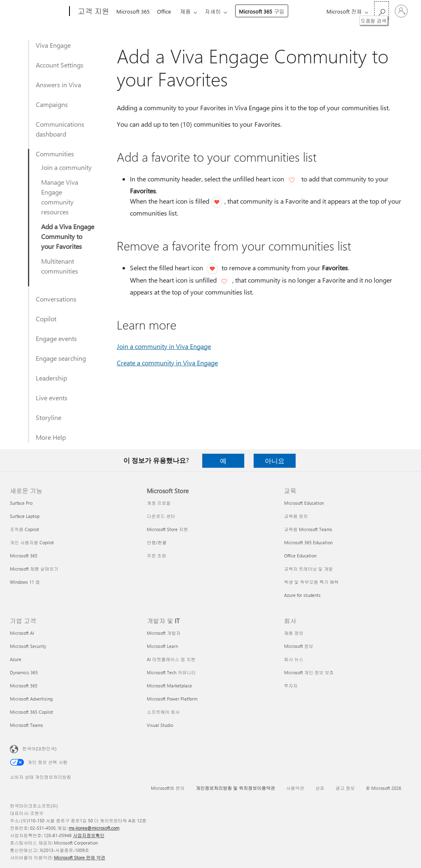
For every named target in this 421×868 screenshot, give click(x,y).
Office (166, 11)
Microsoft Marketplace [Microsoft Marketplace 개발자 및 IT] (169, 686)
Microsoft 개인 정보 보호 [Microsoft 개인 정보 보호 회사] (309, 672)
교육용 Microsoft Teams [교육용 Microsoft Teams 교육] (308, 529)
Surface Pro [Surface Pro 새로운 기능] (21, 503)
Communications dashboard (60, 129)
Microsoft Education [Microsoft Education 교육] (304, 503)
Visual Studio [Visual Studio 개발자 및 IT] (160, 725)
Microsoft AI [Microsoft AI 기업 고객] (22, 633)
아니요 (275, 461)
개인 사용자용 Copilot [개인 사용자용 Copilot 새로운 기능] (32, 542)
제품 (189, 11)
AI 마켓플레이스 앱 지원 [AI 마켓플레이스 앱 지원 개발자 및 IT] (171, 659)
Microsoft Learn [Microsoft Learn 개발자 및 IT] (162, 646)
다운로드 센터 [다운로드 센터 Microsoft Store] (161, 516)
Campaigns (52, 104)
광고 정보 (345, 788)
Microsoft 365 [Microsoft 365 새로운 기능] (24, 556)
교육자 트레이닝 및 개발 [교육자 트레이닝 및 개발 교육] (309, 569)
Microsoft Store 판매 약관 (80, 858)
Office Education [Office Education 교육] (300, 556)
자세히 (218, 11)
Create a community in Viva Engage (167, 363)
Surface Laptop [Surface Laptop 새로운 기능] (25, 516)
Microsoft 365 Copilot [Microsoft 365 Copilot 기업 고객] (31, 712)
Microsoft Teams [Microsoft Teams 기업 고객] (27, 725)
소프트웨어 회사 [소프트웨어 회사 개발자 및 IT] (163, 712)
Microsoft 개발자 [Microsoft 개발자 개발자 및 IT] (164, 633)
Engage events (56, 338)
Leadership (51, 378)
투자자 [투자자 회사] (291, 686)
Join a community (66, 167)
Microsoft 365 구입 (267, 11)
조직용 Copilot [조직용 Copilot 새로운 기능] (24, 529)
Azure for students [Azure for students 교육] (302, 595)
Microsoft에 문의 (168, 788)
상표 (320, 788)
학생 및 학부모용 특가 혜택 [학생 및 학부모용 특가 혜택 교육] (311, 582)
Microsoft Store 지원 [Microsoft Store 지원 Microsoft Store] (167, 529)
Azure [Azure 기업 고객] (16, 659)
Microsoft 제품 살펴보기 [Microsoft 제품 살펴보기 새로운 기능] (34, 569)
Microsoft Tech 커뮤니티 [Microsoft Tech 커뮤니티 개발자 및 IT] (171, 672)
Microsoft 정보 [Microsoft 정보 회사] (299, 646)
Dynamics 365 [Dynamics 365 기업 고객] (24, 672)
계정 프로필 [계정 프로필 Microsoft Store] (159, 503)
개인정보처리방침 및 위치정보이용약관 (235, 788)
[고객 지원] (93, 12)
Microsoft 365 (133, 11)
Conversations (56, 299)
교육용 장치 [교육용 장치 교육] (296, 516)
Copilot (46, 319)
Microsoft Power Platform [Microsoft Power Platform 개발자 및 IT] (172, 699)
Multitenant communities (60, 266)
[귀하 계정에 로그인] (401, 11)
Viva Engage (53, 45)
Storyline (49, 417)
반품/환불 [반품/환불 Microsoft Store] (157, 542)
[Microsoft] (38, 12)
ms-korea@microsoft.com (94, 828)
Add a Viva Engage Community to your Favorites (68, 236)
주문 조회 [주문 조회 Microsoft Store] (156, 556)
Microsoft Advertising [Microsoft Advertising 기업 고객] (31, 699)
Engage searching (61, 358)
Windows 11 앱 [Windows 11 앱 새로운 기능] (25, 582)
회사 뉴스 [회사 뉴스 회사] (294, 659)
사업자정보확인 (89, 835)
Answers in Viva (58, 85)
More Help (51, 437)
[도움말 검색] (382, 10)
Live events (52, 398)
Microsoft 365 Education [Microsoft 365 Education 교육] (308, 542)
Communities (55, 154)
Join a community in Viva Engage (164, 346)
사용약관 (295, 788)
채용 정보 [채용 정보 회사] (294, 633)
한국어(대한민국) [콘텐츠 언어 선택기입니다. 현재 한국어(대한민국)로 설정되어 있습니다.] (39, 748)
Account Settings (60, 65)
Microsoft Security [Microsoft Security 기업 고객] (28, 646)
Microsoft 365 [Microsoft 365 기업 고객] (24, 686)
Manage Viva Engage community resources (60, 197)
